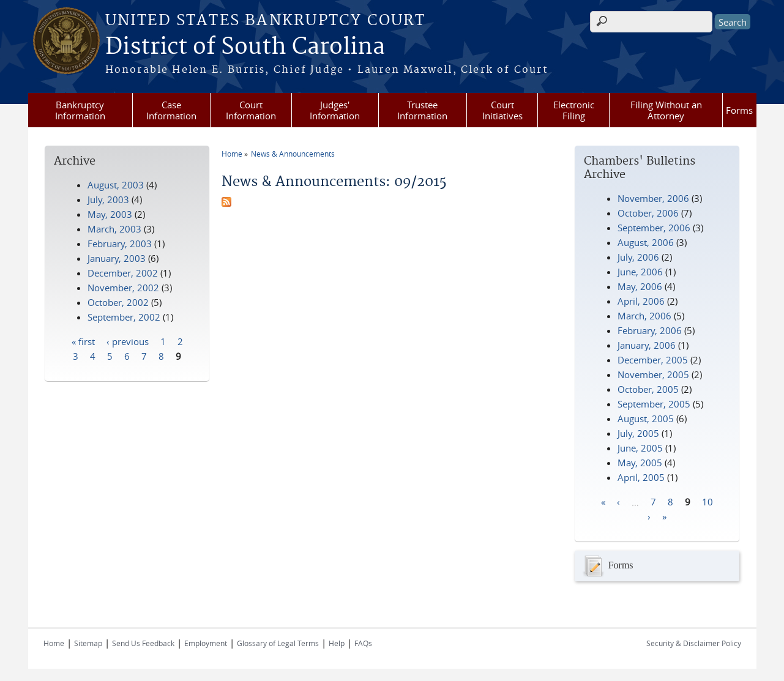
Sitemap (88, 643)
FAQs (363, 643)
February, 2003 (120, 244)
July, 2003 (108, 199)
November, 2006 (653, 198)
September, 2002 (124, 317)
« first (83, 341)
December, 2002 (123, 273)
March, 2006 (644, 316)
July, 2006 (638, 257)
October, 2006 (648, 213)
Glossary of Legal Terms (278, 643)
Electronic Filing (574, 110)
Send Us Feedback (143, 643)
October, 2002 (118, 302)
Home (232, 154)
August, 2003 (116, 185)
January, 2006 (647, 345)
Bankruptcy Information (80, 110)
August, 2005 (646, 419)
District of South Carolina (245, 47)
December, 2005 (653, 360)
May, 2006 (640, 286)
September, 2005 (654, 404)
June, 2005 (640, 448)
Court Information (251, 110)
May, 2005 (640, 463)
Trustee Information (422, 110)
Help (337, 643)
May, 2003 (110, 214)
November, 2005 (653, 374)
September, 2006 (654, 228)
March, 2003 (114, 229)
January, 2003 (117, 258)
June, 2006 (640, 272)
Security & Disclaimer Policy (694, 643)
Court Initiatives (502, 110)
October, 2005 (648, 389)
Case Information (171, 110)
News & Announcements (293, 154)
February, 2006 (650, 330)
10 (707, 501)
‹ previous (128, 341)
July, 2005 (638, 433)
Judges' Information (335, 110)
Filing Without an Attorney (666, 110)
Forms (739, 110)
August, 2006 (646, 242)
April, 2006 (641, 301)
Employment (206, 643)
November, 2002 (123, 288)
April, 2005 (641, 477)
